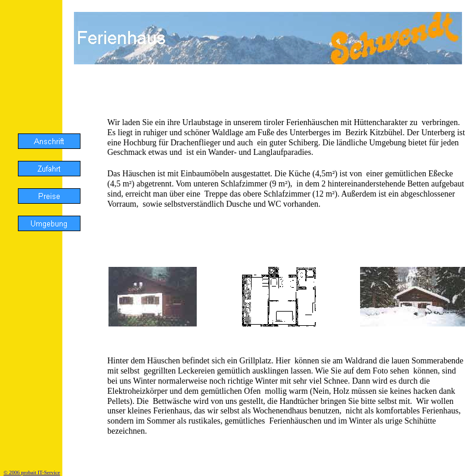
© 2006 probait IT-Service (32, 472)
